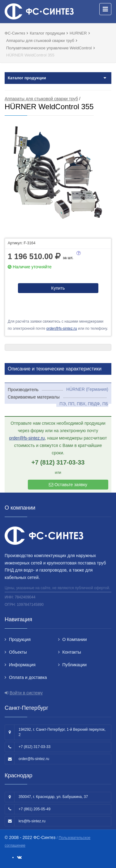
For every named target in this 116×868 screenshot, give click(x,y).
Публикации (75, 665)
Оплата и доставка (28, 677)
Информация (22, 665)
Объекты (18, 652)
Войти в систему (26, 693)
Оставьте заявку (68, 485)
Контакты (72, 652)
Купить (58, 288)
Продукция (20, 639)
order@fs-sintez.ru (62, 329)
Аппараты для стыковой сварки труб (41, 99)
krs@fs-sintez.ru (32, 821)
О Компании (75, 639)
